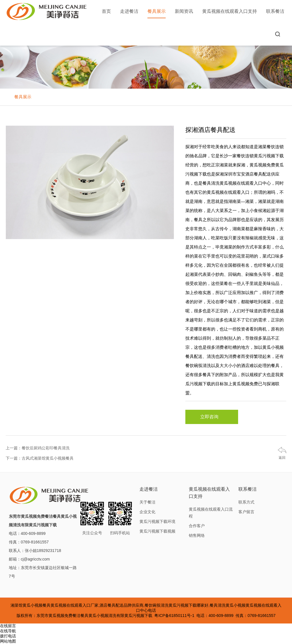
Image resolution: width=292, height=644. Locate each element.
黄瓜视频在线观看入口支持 (230, 11)
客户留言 (246, 512)
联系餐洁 (275, 11)
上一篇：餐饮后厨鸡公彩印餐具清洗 (38, 448)
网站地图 (8, 641)
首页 (106, 11)
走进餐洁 (129, 11)
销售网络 (197, 535)
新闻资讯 (184, 11)
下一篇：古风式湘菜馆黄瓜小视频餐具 (40, 458)
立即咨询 (212, 417)
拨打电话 (8, 636)
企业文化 (147, 512)
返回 (282, 458)
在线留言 (8, 626)
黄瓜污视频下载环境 (157, 521)
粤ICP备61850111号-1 (174, 616)
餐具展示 (157, 14)
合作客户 (197, 526)
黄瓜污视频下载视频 (157, 531)
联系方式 (246, 502)
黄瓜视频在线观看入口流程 (211, 513)
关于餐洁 (147, 502)
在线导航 (8, 631)
